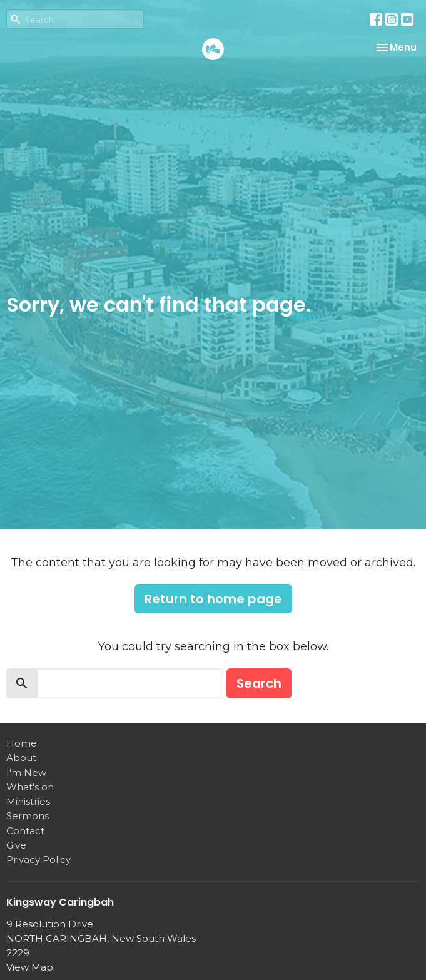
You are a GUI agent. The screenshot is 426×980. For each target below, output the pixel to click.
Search (259, 683)
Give (16, 845)
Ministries (28, 801)
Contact (25, 831)
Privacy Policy (38, 860)
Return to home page (213, 599)
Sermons (28, 816)
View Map (30, 967)
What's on (30, 787)
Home (22, 743)
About (21, 758)
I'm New (26, 773)
